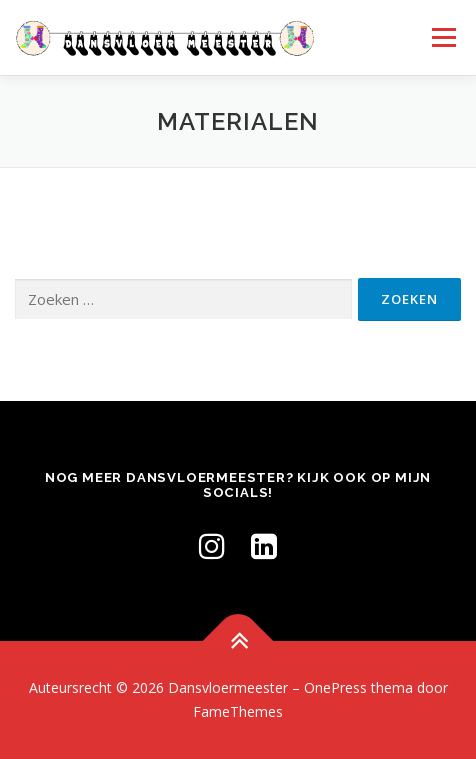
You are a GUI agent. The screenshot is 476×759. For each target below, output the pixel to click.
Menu (442, 37)
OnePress (335, 687)
